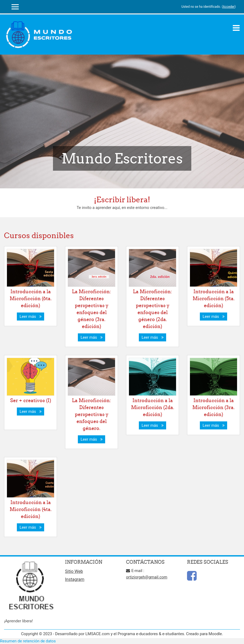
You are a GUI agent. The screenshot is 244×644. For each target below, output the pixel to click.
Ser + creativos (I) (31, 400)
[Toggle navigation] (236, 28)
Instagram (75, 579)
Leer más (30, 317)
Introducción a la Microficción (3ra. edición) (213, 407)
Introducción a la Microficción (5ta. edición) (214, 298)
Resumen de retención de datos (28, 641)
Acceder (229, 7)
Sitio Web (74, 571)
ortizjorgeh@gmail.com (147, 577)
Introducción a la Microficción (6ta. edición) (31, 298)
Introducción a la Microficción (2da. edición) (153, 407)
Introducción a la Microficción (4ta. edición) (31, 509)
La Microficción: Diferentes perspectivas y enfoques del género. (91, 414)
